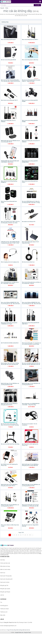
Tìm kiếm (37, 5)
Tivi (1, 602)
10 (30, 535)
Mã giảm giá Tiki (4, 585)
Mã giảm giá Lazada (5, 589)
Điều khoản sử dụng (5, 566)
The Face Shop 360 (14, 630)
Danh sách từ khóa (5, 582)
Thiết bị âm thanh (5, 609)
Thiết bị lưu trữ (4, 612)
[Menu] (40, 2)
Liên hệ (2, 595)
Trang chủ (2, 8)
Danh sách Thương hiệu (6, 576)
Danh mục (3, 573)
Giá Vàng (20, 630)
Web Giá (24, 630)
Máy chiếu (3, 615)
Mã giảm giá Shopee (5, 592)
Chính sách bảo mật (5, 563)
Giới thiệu (3, 560)
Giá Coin (28, 630)
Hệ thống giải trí (4, 606)
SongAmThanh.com (19, 632)
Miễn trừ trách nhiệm (5, 569)
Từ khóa (7, 8)
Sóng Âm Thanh (27, 632)
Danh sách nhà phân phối (6, 579)
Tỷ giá (8, 630)
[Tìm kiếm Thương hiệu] (17, 5)
